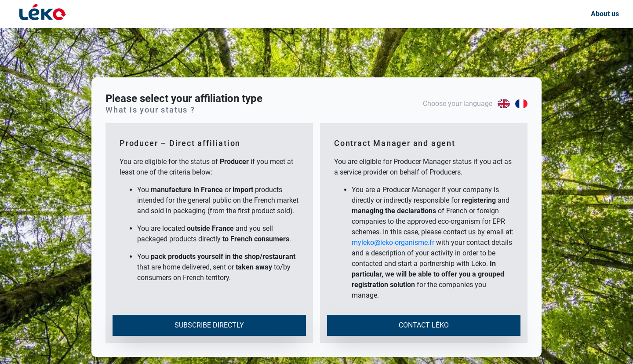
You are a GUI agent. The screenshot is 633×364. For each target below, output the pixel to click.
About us (605, 14)
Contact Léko (424, 325)
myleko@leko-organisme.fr (393, 242)
